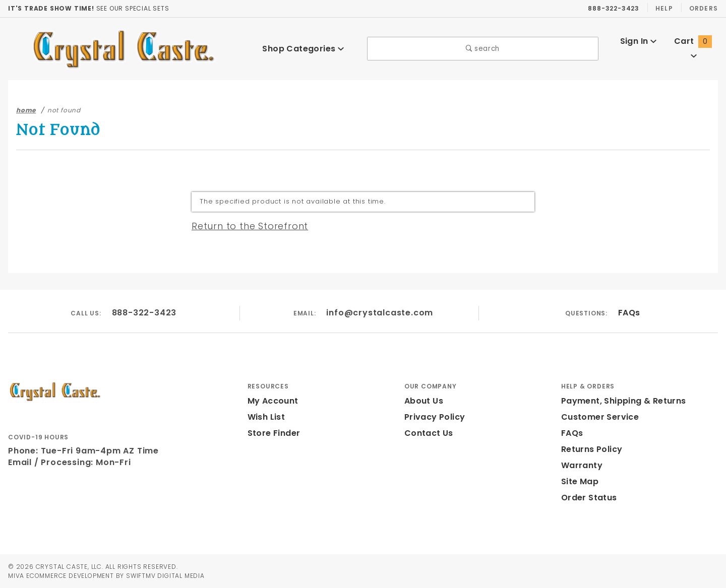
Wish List (266, 417)
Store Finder (273, 433)
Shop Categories (303, 49)
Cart (694, 49)
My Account (271, 401)
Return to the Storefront (244, 226)
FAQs (628, 313)
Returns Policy (591, 449)
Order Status (587, 498)
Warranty (579, 465)
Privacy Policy (433, 417)
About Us (423, 401)
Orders (703, 9)
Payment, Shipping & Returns (621, 401)
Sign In (638, 49)
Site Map (579, 481)
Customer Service (597, 417)
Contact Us (427, 433)
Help (663, 9)
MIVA (16, 575)
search (483, 49)
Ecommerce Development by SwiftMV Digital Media (121, 575)
